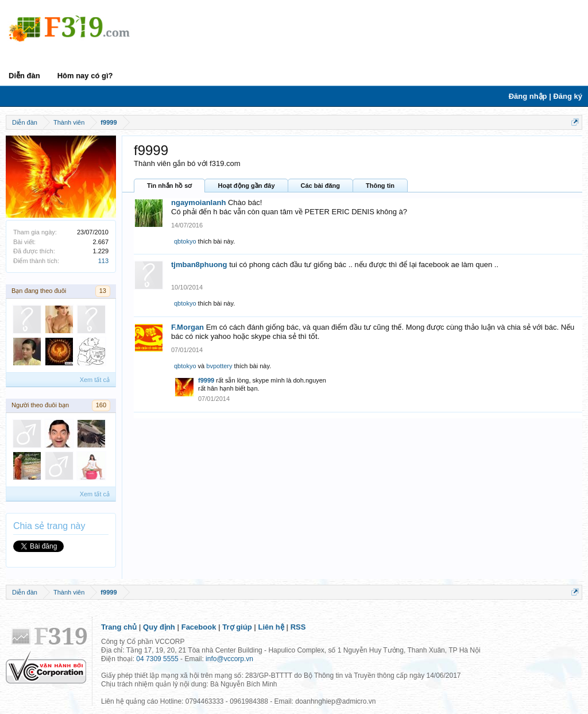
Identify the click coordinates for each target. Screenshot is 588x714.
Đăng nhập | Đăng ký (546, 96)
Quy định (159, 627)
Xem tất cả (95, 380)
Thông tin (380, 186)
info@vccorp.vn (229, 659)
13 (103, 291)
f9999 (206, 380)
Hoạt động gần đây (246, 186)
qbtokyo (185, 241)
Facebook (199, 627)
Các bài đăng (320, 186)
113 (103, 261)
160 (101, 405)
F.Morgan (187, 327)
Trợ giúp (237, 627)
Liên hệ (271, 627)
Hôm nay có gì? (85, 76)
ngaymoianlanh (198, 202)
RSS (298, 627)
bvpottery (219, 366)
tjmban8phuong (199, 265)
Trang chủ (119, 627)
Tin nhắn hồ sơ (169, 186)
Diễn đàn (24, 76)
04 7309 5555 (157, 659)
